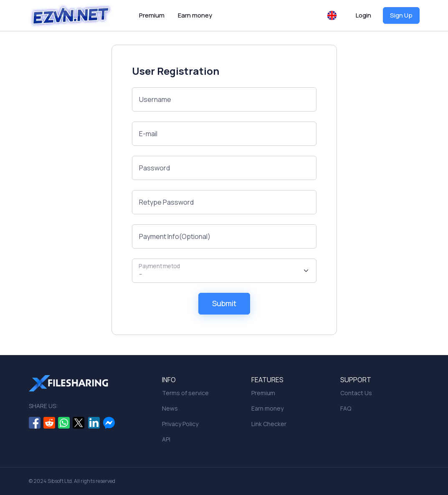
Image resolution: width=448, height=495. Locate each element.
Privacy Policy (180, 424)
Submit (224, 303)
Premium (152, 15)
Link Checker (269, 424)
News (170, 408)
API (166, 439)
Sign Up (401, 15)
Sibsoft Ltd (60, 481)
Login (363, 15)
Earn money (195, 15)
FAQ (346, 408)
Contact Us (356, 393)
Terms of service (185, 393)
